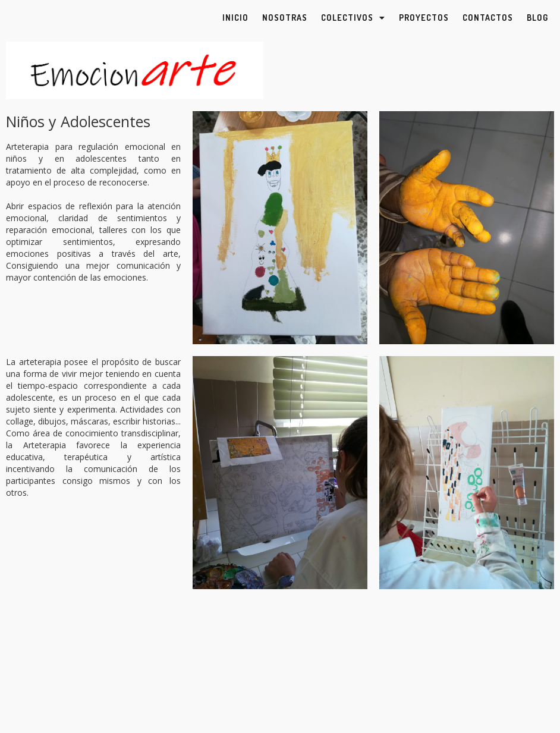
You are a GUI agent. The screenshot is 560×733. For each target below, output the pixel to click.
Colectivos (353, 18)
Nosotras (285, 18)
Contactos (488, 18)
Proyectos (424, 18)
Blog (537, 18)
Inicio (235, 18)
